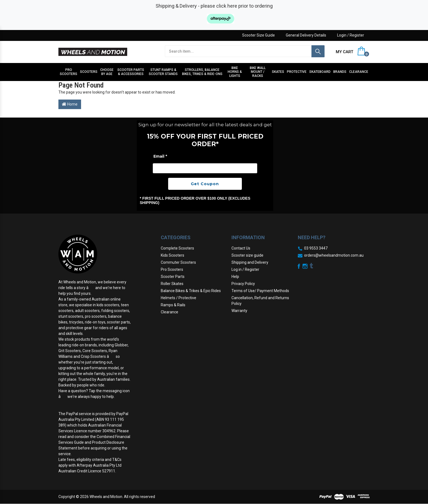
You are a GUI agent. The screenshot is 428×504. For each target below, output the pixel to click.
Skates (278, 72)
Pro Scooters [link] (172, 269)
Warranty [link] (239, 311)
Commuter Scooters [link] (178, 262)
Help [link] (235, 277)
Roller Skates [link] (172, 284)
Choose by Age (107, 72)
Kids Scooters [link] (173, 255)
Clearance (359, 72)
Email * (160, 156)
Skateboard (320, 72)
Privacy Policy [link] (243, 284)
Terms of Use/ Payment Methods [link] (260, 291)
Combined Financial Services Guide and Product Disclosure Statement (94, 442)
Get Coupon (205, 184)
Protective (297, 72)
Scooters (89, 72)
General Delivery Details (306, 35)
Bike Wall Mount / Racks (258, 72)
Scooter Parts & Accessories (131, 72)
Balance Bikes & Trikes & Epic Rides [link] (191, 291)
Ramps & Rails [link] (173, 305)
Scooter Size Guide (258, 35)
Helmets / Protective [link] (179, 298)
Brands (340, 72)
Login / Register (351, 35)
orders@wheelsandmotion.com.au (334, 255)
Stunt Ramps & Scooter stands (163, 72)
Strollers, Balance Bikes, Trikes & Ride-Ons (202, 72)
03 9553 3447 (316, 248)
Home (70, 104)
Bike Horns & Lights (235, 72)
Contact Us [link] (241, 248)
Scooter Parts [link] (173, 277)
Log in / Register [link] (245, 269)
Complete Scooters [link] (177, 248)
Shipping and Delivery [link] (250, 262)
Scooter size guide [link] (247, 255)
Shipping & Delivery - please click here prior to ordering (214, 6)
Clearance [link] (170, 312)
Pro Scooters (69, 72)
